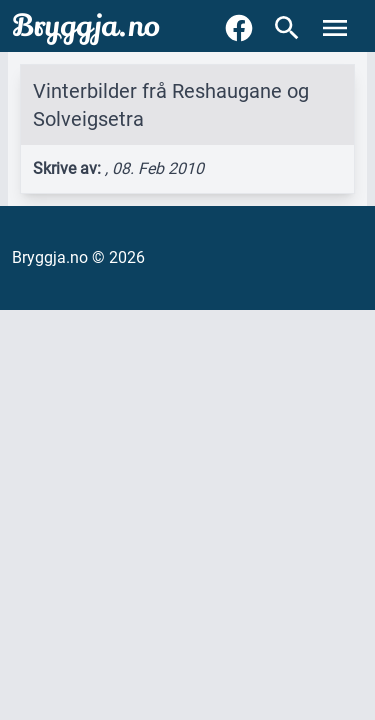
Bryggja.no (86, 26)
